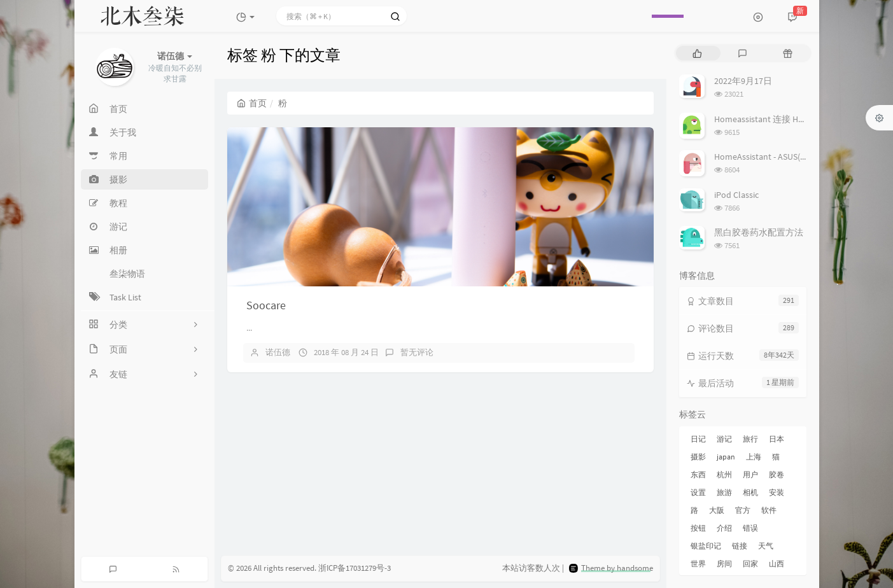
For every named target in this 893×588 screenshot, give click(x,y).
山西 (777, 563)
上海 (754, 457)
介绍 (724, 528)
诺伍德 (278, 352)
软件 (769, 510)
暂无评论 (417, 352)
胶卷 (777, 474)
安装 (777, 492)
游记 (724, 439)
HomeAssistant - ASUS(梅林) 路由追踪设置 (795, 157)
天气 (766, 546)
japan (726, 457)
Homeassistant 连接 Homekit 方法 (779, 119)
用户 (750, 474)
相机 (750, 492)
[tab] (697, 53)
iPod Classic (736, 195)
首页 (252, 103)
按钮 (698, 528)
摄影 (698, 457)
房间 (724, 563)
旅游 (724, 492)
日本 (777, 439)
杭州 (724, 474)
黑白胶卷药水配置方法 (759, 232)
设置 (698, 492)
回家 (750, 563)
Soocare (266, 305)
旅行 (750, 439)
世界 (698, 563)
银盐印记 (706, 546)
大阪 (717, 510)
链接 (740, 546)
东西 (698, 474)
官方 (743, 510)
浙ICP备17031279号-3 (355, 568)
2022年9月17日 (743, 81)
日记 (698, 439)
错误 (750, 528)
